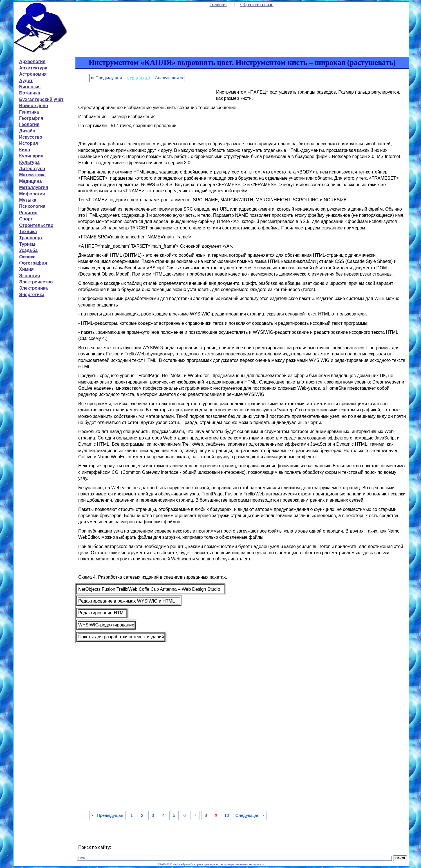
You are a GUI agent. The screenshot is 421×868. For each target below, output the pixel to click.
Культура (29, 162)
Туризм (27, 244)
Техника (28, 232)
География (31, 118)
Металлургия (34, 187)
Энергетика (32, 295)
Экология (30, 276)
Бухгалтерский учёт (41, 99)
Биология (30, 87)
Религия (28, 213)
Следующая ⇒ (169, 78)
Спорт (26, 219)
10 (227, 815)
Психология (32, 206)
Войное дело (34, 106)
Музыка (28, 200)
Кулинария (31, 156)
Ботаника (30, 93)
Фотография (33, 263)
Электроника (33, 288)
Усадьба (28, 250)
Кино (25, 150)
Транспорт (31, 238)
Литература (32, 169)
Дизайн (27, 131)
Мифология (32, 194)
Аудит (26, 81)
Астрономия (33, 74)
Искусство (31, 137)
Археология (32, 61)
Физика (27, 257)
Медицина (30, 181)
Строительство (36, 225)
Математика (32, 175)
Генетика (29, 112)
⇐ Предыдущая (106, 78)
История (29, 143)
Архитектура (33, 68)
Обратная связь (257, 5)
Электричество (36, 282)
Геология (29, 124)
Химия (26, 269)
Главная (218, 5)
